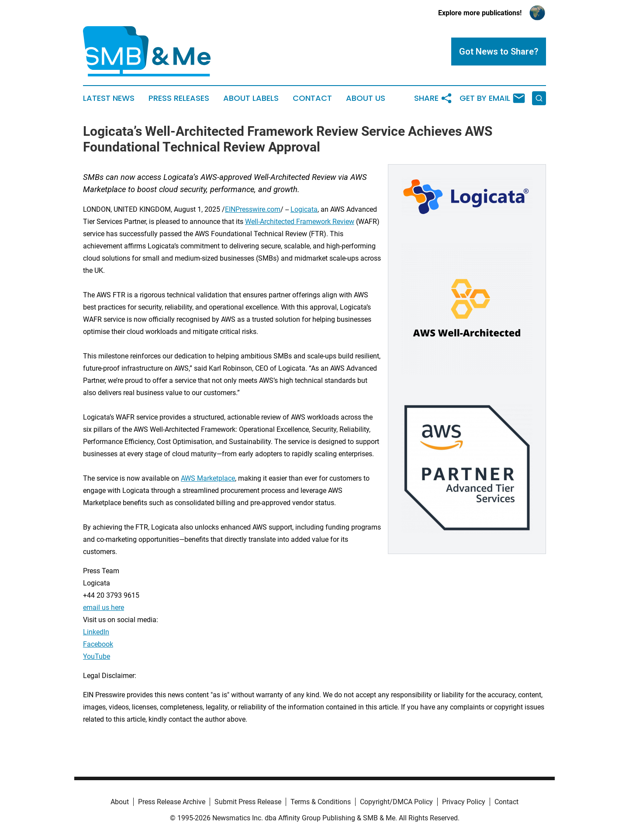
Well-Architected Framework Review (300, 222)
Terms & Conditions (321, 802)
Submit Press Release (248, 802)
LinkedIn (96, 632)
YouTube (97, 656)
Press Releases (179, 98)
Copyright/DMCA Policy (396, 802)
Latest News (109, 98)
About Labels (251, 98)
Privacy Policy (464, 802)
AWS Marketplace (208, 478)
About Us (366, 98)
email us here (104, 608)
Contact (312, 98)
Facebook (98, 644)
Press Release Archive (172, 802)
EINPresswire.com (253, 209)
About (120, 802)
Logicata (304, 209)
